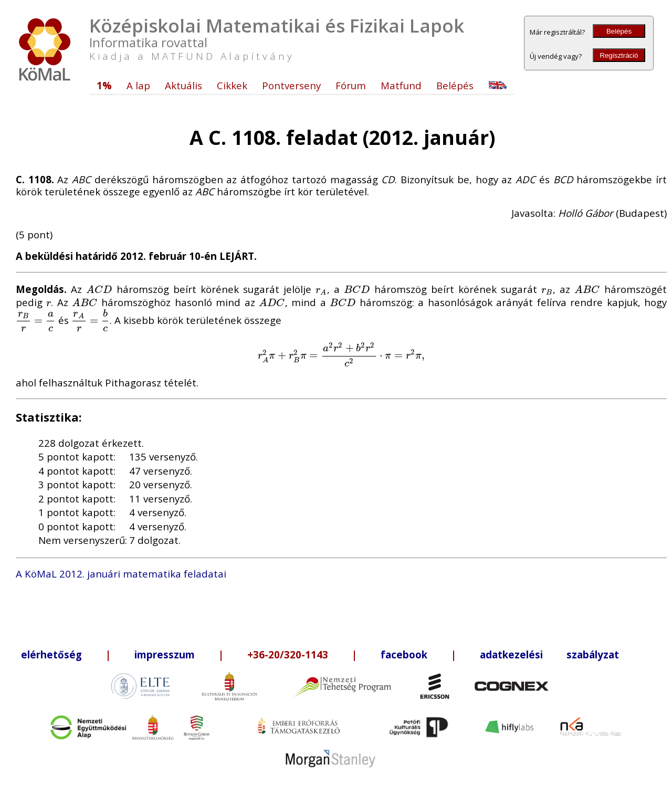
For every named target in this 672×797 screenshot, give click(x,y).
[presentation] (99, 289)
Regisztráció (619, 55)
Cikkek (232, 85)
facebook (404, 654)
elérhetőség (51, 654)
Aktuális (183, 85)
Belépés (619, 31)
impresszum (165, 654)
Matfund (401, 85)
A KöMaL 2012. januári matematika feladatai (121, 574)
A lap (138, 85)
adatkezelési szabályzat (549, 654)
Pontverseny (291, 85)
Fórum (351, 85)
